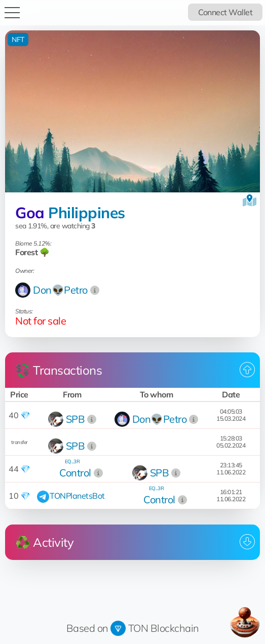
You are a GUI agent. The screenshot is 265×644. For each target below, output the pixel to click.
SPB (75, 419)
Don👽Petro (60, 290)
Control (75, 473)
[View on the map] (250, 200)
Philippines (87, 213)
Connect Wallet (225, 12)
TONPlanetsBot (77, 496)
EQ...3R (72, 461)
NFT (18, 39)
